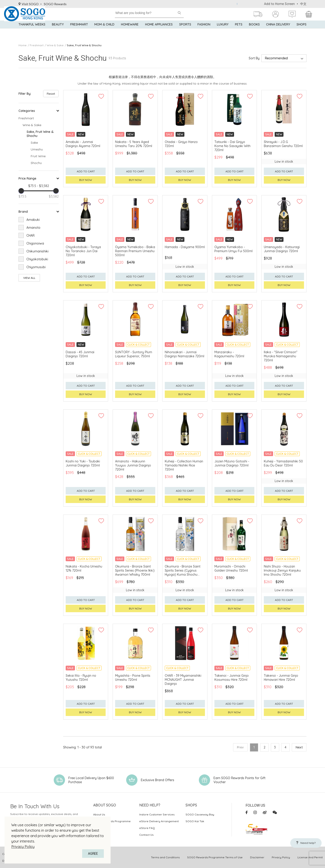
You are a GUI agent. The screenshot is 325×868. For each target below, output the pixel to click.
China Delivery (278, 32)
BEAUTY (58, 32)
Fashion (204, 32)
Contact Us (146, 835)
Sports (185, 32)
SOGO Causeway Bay (200, 814)
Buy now (86, 180)
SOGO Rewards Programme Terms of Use (215, 857)
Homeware (130, 32)
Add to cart (86, 171)
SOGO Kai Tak (195, 821)
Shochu (36, 163)
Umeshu (37, 149)
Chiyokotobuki (37, 259)
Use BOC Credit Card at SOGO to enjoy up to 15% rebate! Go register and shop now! (233, 4)
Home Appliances (159, 32)
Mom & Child (104, 32)
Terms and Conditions (165, 857)
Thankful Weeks (32, 32)
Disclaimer (257, 857)
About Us (99, 814)
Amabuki (33, 220)
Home (23, 45)
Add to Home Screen (279, 4)
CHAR (30, 235)
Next (299, 747)
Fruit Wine (38, 156)
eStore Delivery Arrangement (159, 821)
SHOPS (302, 32)
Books (254, 32)
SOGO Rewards (55, 4)
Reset (51, 94)
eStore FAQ (147, 828)
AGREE (93, 854)
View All (29, 278)
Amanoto (33, 228)
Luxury (223, 32)
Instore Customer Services (157, 814)
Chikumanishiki (37, 251)
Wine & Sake (55, 45)
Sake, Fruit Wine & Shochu (84, 45)
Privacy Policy (23, 847)
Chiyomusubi (36, 267)
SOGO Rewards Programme (112, 821)
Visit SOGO (29, 4)
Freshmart (79, 32)
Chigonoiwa (35, 243)
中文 (303, 4)
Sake (34, 143)
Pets (239, 32)
